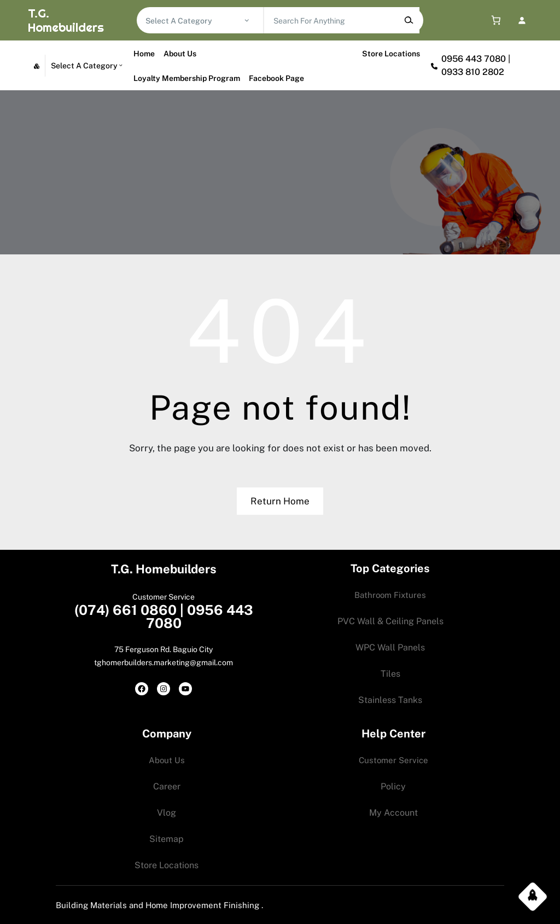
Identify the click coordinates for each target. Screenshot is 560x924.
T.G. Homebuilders (66, 20)
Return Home (280, 501)
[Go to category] (247, 20)
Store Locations (391, 54)
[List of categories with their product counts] (195, 21)
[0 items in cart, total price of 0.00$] (494, 21)
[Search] (408, 20)
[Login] (522, 21)
